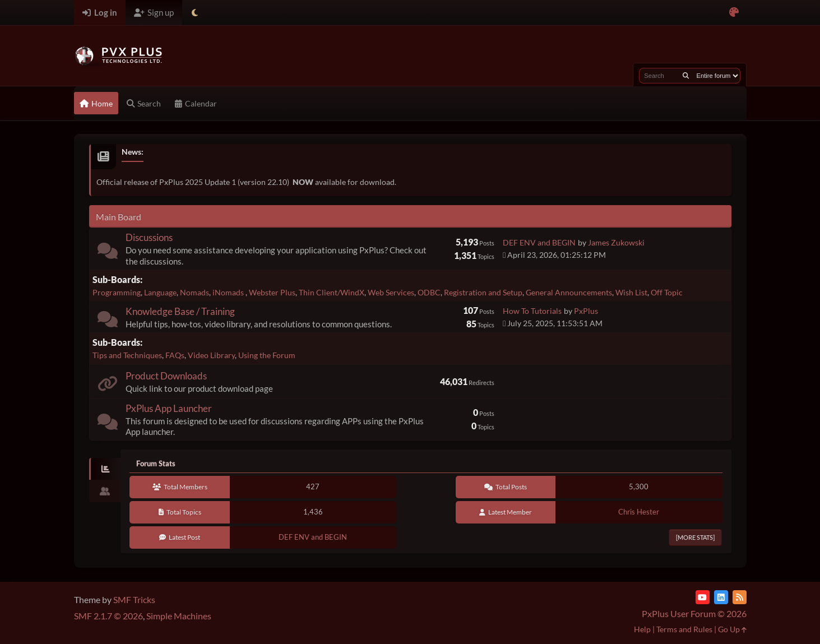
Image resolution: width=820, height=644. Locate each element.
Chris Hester (639, 512)
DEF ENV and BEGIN (539, 242)
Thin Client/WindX (332, 292)
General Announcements (569, 292)
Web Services (391, 292)
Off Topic (667, 292)
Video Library (211, 355)
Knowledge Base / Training (180, 311)
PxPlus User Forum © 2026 (694, 613)
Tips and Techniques (127, 355)
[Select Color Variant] (734, 13)
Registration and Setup (483, 292)
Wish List (631, 292)
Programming (117, 292)
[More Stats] (695, 537)
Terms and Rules (684, 629)
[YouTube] (703, 597)
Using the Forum (267, 355)
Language (160, 292)
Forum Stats (156, 464)
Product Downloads (166, 376)
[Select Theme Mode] (195, 13)
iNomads (229, 292)
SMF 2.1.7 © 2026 (108, 616)
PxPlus (586, 311)
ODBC (429, 292)
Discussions (149, 237)
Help (642, 629)
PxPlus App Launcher (169, 408)
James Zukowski (616, 242)
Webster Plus (272, 292)
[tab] (105, 469)
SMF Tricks (134, 599)
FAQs (175, 355)
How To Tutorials (532, 311)
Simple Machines (179, 616)
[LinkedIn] (721, 597)
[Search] (686, 76)
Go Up (732, 629)
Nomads (194, 292)
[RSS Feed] (740, 597)
